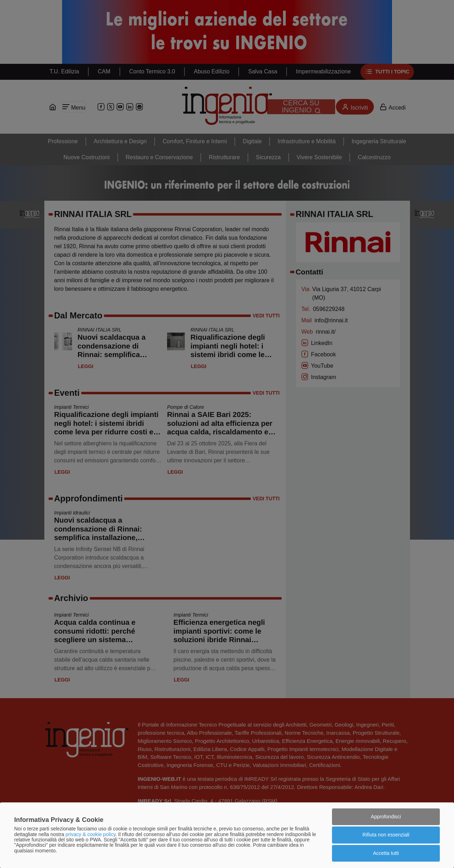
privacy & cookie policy (91, 834)
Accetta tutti (386, 853)
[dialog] (227, 835)
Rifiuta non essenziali (386, 835)
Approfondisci (386, 817)
